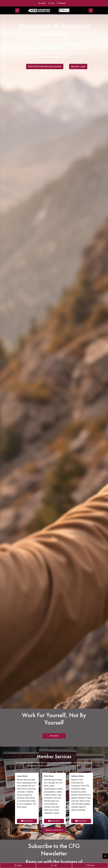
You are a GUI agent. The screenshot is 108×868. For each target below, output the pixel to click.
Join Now (54, 736)
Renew (61, 3)
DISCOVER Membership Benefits (45, 66)
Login (42, 3)
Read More (27, 821)
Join (51, 3)
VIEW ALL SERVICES (54, 830)
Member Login (78, 66)
